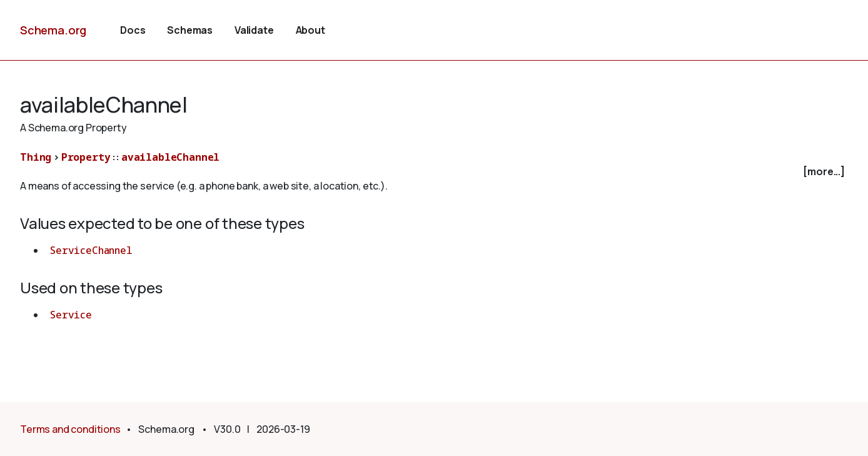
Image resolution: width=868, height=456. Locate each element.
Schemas (190, 30)
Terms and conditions (70, 429)
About (310, 30)
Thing (36, 157)
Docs (133, 30)
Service (71, 315)
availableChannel (170, 157)
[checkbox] (434, 172)
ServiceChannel (91, 250)
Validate (254, 30)
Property (86, 157)
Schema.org (53, 30)
